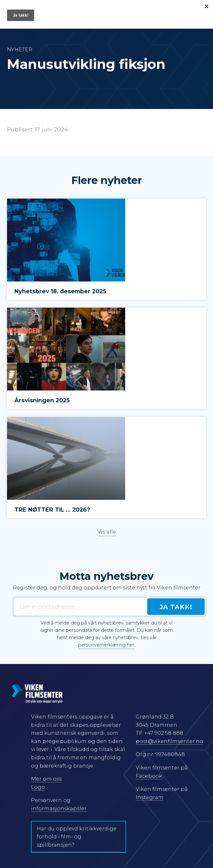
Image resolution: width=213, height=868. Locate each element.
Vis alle (107, 532)
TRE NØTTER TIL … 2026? (52, 510)
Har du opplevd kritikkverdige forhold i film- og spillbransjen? (77, 837)
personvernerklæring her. (107, 645)
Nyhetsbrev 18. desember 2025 (60, 291)
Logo (38, 787)
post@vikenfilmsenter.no (169, 741)
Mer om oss (46, 779)
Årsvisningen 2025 (42, 400)
